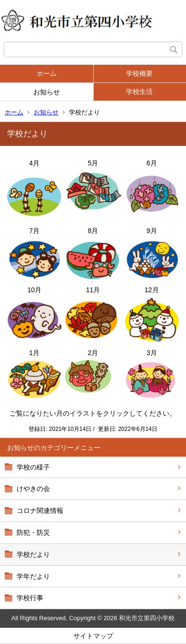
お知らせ (47, 92)
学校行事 (30, 598)
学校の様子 (33, 467)
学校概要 (139, 73)
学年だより (33, 576)
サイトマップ (93, 636)
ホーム (47, 73)
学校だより (33, 554)
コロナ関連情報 (40, 511)
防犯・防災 (33, 532)
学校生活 (139, 92)
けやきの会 (33, 489)
